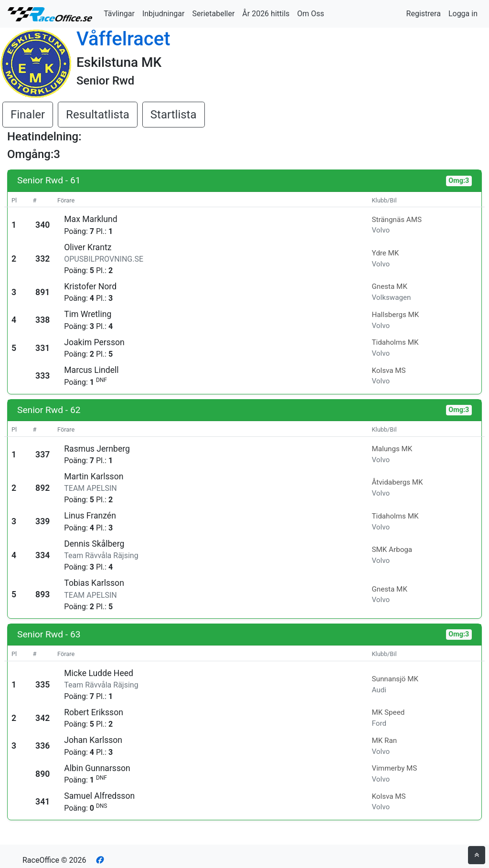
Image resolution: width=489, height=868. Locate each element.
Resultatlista (98, 115)
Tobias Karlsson (94, 583)
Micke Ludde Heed (99, 673)
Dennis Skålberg (94, 544)
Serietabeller (213, 14)
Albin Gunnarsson (97, 768)
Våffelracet (123, 39)
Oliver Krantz (88, 247)
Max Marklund (90, 219)
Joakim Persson (94, 342)
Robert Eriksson (94, 712)
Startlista (174, 115)
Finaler (28, 115)
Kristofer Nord (90, 286)
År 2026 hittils (266, 14)
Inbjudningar (164, 14)
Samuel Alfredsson (99, 796)
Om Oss (311, 14)
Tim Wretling (88, 314)
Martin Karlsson (94, 476)
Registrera (424, 14)
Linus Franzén (90, 516)
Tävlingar (119, 14)
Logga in (463, 14)
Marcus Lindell (91, 370)
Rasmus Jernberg (97, 449)
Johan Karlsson (93, 740)
